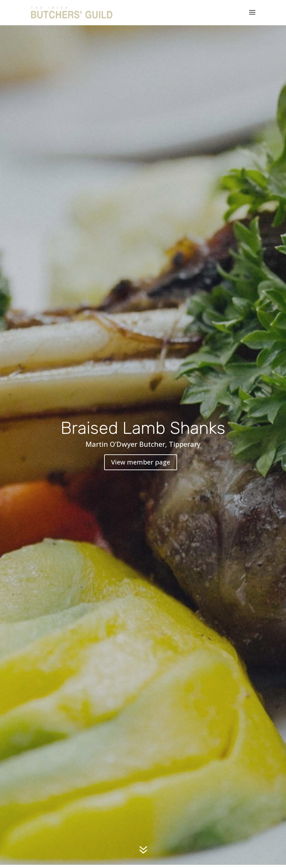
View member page (141, 462)
